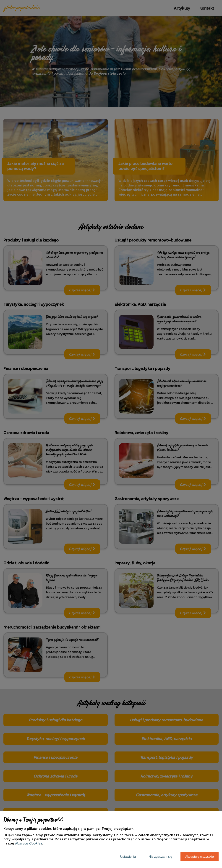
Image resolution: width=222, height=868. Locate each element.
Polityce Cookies (29, 843)
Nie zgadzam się (160, 857)
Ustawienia (128, 857)
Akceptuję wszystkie (200, 857)
